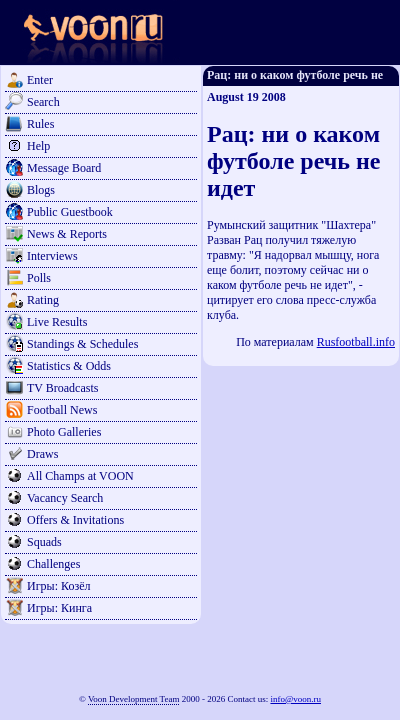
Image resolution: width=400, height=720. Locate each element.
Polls (39, 278)
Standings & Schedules (82, 344)
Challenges (53, 564)
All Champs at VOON (80, 476)
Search (43, 102)
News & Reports (67, 234)
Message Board (64, 168)
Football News (62, 410)
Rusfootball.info (356, 342)
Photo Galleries (64, 432)
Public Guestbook (70, 212)
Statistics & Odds (69, 366)
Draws (42, 454)
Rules (40, 124)
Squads (44, 542)
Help (38, 146)
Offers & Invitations (75, 520)
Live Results (57, 322)
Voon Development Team (134, 699)
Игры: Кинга (59, 608)
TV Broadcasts (62, 388)
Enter (40, 80)
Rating (43, 300)
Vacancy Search (65, 498)
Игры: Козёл (58, 586)
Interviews (52, 256)
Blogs (41, 190)
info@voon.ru (295, 699)
